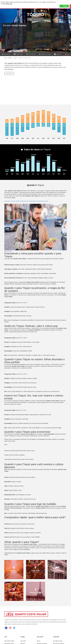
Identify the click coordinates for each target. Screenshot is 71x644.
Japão (10, 58)
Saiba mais (9, 4)
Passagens (6, 54)
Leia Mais (9, 73)
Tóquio (15, 58)
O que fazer (31, 54)
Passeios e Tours (45, 54)
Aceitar (64, 6)
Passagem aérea (58, 641)
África (39, 641)
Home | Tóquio (36, 19)
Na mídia (23, 641)
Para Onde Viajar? (9, 641)
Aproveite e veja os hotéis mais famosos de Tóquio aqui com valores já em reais (26, 201)
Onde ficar (18, 54)
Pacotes (58, 54)
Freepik (9, 251)
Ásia (5, 58)
